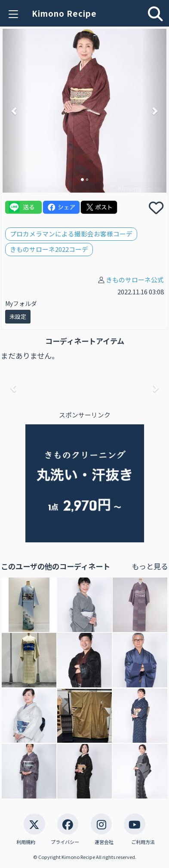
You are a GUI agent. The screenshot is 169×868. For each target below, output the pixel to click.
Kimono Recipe (64, 13)
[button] (15, 110)
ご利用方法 (143, 842)
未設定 (18, 316)
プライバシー (65, 842)
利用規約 (26, 842)
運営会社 (104, 842)
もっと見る (150, 566)
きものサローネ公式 (135, 280)
